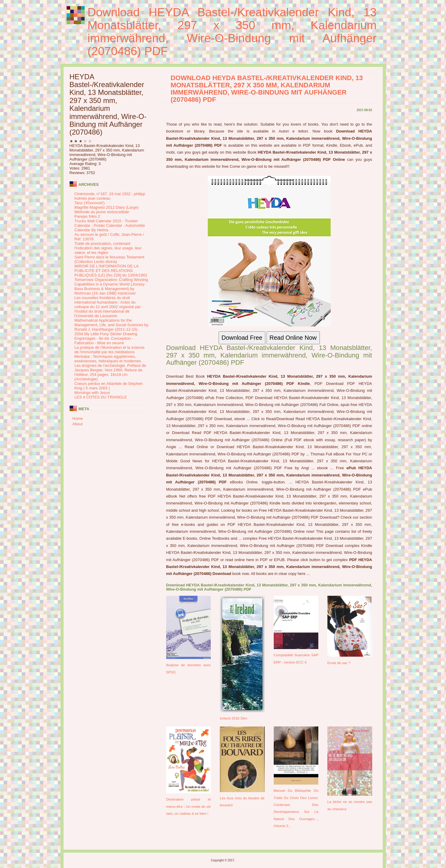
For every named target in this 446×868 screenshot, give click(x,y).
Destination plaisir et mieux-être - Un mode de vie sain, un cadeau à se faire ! (189, 806)
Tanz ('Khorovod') (89, 203)
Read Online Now (293, 338)
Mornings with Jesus (92, 393)
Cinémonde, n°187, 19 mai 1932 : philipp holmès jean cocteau (110, 196)
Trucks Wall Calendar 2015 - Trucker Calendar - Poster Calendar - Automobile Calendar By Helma (110, 225)
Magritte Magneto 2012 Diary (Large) (106, 207)
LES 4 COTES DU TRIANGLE (101, 397)
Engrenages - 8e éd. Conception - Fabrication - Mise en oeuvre (104, 341)
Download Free (242, 338)
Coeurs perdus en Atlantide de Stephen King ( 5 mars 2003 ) (109, 386)
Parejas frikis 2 (87, 216)
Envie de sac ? (339, 663)
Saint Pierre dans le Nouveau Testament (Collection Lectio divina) (109, 259)
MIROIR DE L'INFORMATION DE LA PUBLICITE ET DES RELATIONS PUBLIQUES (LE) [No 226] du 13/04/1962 (111, 271)
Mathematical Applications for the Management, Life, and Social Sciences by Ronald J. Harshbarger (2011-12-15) (111, 325)
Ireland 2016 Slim (234, 718)
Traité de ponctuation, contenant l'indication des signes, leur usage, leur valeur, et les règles (108, 248)
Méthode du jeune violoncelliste (102, 212)
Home (78, 418)
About (78, 424)
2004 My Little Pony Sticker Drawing (106, 334)
